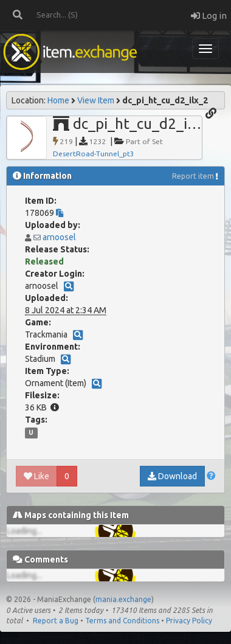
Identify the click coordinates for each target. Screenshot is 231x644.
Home (58, 100)
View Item (96, 100)
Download (172, 476)
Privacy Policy (189, 621)
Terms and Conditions (122, 621)
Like (36, 476)
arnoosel (59, 237)
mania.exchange (123, 599)
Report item (193, 176)
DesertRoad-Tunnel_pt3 (94, 154)
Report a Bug (56, 621)
